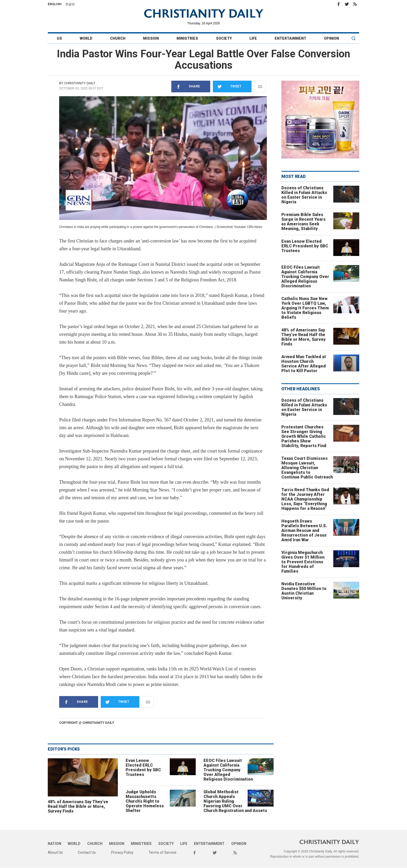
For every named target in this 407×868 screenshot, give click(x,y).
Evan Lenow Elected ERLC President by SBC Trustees (143, 768)
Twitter (347, 4)
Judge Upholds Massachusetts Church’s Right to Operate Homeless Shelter (145, 801)
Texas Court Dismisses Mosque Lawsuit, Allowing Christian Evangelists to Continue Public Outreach (307, 468)
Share (186, 86)
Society (224, 38)
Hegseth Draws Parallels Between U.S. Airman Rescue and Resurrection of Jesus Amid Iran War (304, 530)
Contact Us (87, 852)
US (59, 38)
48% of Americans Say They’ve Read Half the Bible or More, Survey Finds (78, 806)
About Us (55, 852)
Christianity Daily (80, 83)
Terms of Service (162, 852)
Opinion (331, 38)
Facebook (338, 4)
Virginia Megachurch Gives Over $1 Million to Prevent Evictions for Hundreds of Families (303, 562)
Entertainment (290, 38)
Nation (55, 844)
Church (118, 38)
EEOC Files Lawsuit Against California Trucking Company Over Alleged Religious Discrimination (228, 770)
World (86, 38)
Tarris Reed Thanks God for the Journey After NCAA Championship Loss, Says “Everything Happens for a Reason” (305, 499)
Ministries (187, 38)
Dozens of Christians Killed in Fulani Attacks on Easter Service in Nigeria (304, 195)
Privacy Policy (122, 852)
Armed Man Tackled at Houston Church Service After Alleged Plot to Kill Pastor (304, 364)
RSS (355, 4)
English (55, 4)
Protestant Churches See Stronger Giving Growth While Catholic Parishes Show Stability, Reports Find (304, 436)
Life (253, 38)
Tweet (227, 86)
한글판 (70, 4)
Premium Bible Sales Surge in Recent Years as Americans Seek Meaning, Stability (303, 222)
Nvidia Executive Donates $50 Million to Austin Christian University (304, 591)
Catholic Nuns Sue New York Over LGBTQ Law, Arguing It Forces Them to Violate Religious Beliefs (305, 308)
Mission (151, 38)
